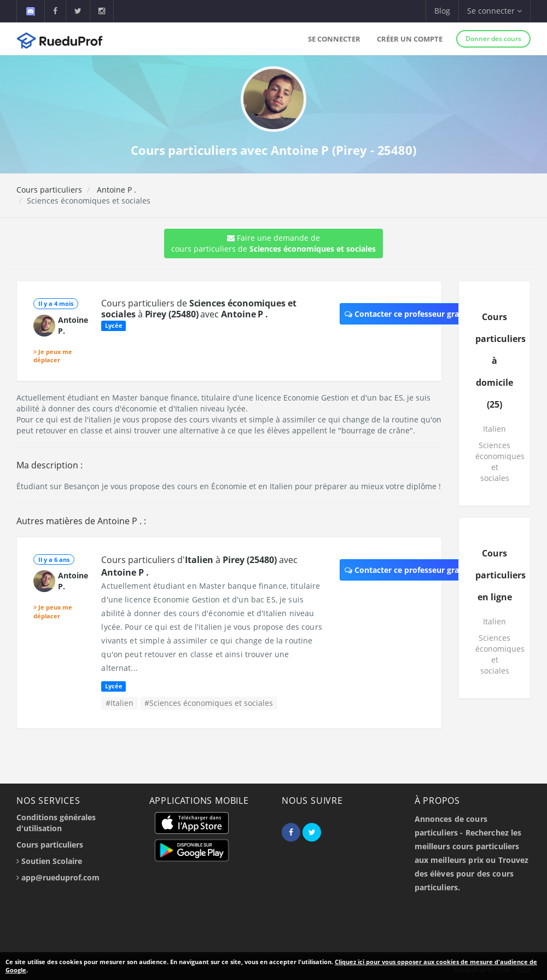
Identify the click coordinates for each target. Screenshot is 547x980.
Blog (442, 11)
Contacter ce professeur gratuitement (421, 314)
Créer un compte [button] (410, 39)
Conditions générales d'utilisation (56, 823)
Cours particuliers (49, 190)
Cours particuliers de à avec (199, 309)
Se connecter (334, 39)
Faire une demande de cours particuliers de (273, 243)
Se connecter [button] (494, 11)
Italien (494, 429)
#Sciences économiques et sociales (209, 703)
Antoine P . (115, 190)
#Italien (120, 703)
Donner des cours (493, 39)
